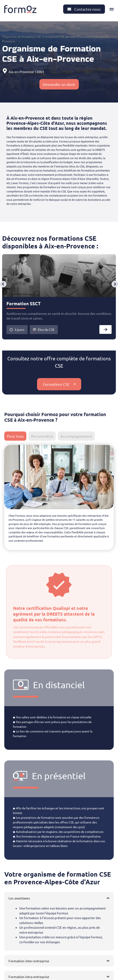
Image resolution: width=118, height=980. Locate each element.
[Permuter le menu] (112, 9)
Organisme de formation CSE (22, 37)
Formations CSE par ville (59, 37)
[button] (3, 284)
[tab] (15, 436)
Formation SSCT (24, 303)
